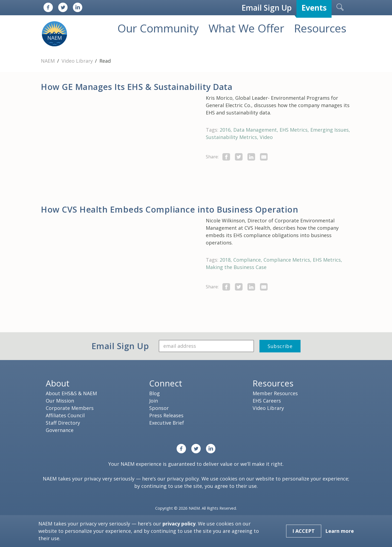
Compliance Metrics (287, 260)
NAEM (48, 61)
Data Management (255, 130)
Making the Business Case (236, 267)
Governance (60, 430)
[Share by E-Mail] (264, 157)
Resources (320, 28)
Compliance (247, 260)
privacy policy (183, 479)
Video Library (78, 61)
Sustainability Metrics (231, 137)
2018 (225, 260)
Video (266, 137)
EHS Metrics (294, 130)
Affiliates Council (65, 415)
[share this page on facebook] (226, 157)
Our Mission (60, 401)
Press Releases (166, 415)
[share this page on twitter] (239, 157)
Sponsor (159, 408)
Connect (166, 383)
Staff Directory (63, 423)
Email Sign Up (267, 8)
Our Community (158, 28)
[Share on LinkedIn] (251, 157)
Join (154, 401)
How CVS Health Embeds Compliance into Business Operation (169, 209)
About (58, 383)
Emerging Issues (330, 130)
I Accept (304, 531)
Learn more (340, 531)
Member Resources (275, 393)
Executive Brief (167, 423)
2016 (225, 130)
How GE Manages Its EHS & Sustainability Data (137, 87)
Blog (154, 393)
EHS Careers (267, 401)
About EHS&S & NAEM (71, 393)
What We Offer (246, 28)
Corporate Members (70, 408)
